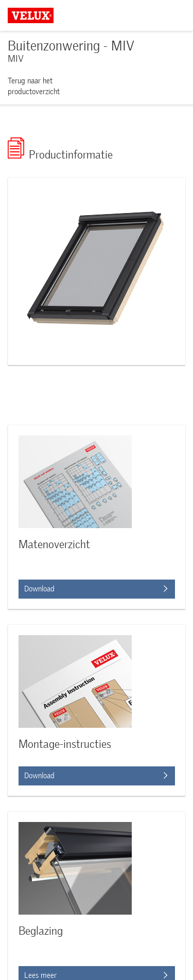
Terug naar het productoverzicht (34, 86)
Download (96, 776)
